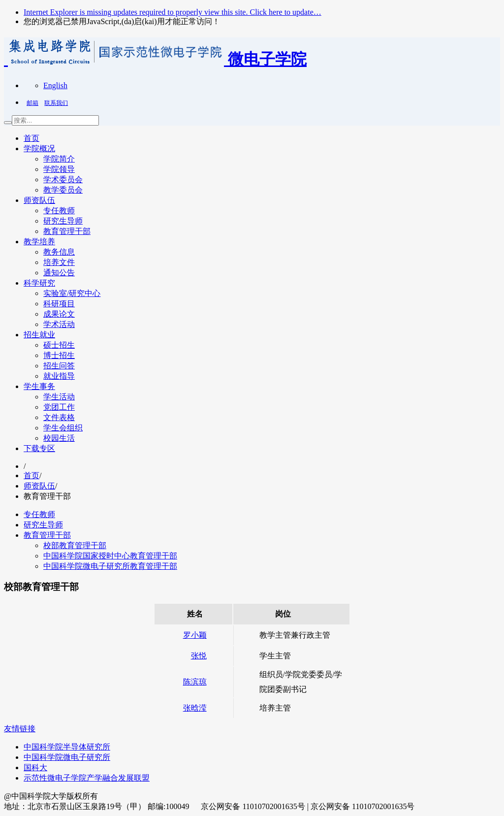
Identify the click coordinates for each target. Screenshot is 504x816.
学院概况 (39, 148)
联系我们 (56, 103)
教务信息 (59, 252)
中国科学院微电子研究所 (67, 757)
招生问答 (59, 366)
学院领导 (59, 169)
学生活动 (59, 397)
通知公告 (59, 273)
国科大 (35, 767)
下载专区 (39, 448)
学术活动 (59, 324)
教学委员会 (63, 190)
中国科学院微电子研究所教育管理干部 (110, 566)
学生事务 (39, 386)
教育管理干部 (67, 231)
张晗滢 (195, 708)
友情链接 (20, 729)
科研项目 (59, 304)
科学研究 (39, 283)
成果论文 (59, 314)
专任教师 (59, 211)
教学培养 (39, 242)
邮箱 (32, 103)
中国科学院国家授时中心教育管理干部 (110, 556)
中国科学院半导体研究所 (67, 747)
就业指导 (59, 376)
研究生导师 (63, 221)
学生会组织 (63, 428)
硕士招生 (59, 345)
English (55, 85)
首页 (31, 138)
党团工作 (59, 407)
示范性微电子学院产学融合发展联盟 (87, 778)
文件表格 (59, 417)
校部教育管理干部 (75, 545)
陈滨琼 (195, 682)
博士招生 (59, 355)
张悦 (199, 656)
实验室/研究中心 (72, 293)
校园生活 (59, 438)
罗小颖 (195, 635)
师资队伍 (39, 200)
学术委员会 (63, 180)
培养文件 (59, 262)
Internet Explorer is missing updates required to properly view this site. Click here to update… (173, 12)
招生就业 (39, 335)
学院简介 (59, 159)
